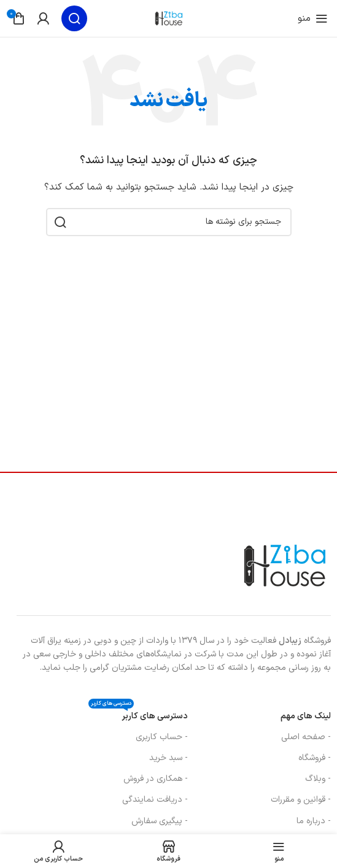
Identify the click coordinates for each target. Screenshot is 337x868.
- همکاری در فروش (156, 779)
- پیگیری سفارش (160, 821)
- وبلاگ (318, 779)
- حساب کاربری (162, 737)
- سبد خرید (169, 758)
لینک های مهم (306, 716)
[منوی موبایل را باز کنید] (313, 18)
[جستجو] (74, 18)
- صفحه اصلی (306, 737)
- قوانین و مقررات (301, 800)
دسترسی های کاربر (138, 714)
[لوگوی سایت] (169, 18)
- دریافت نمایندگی (155, 800)
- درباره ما (314, 821)
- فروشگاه (315, 758)
